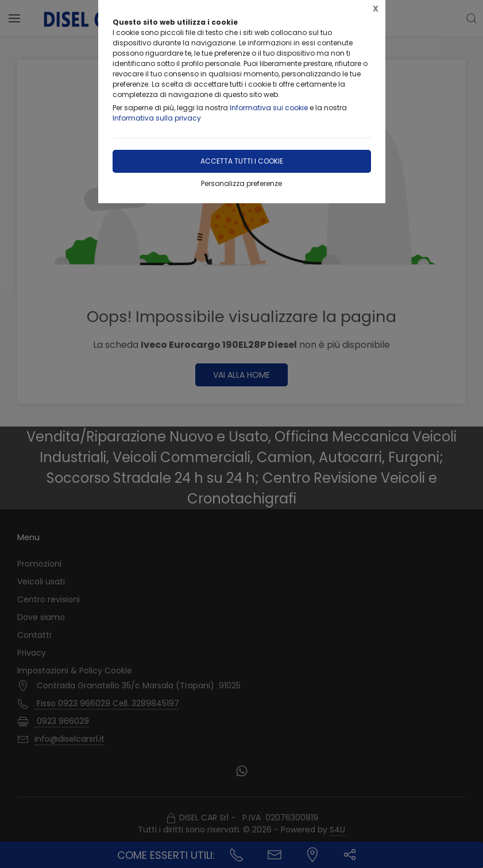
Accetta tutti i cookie (242, 161)
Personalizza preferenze (241, 183)
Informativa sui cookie (269, 108)
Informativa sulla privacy (157, 118)
